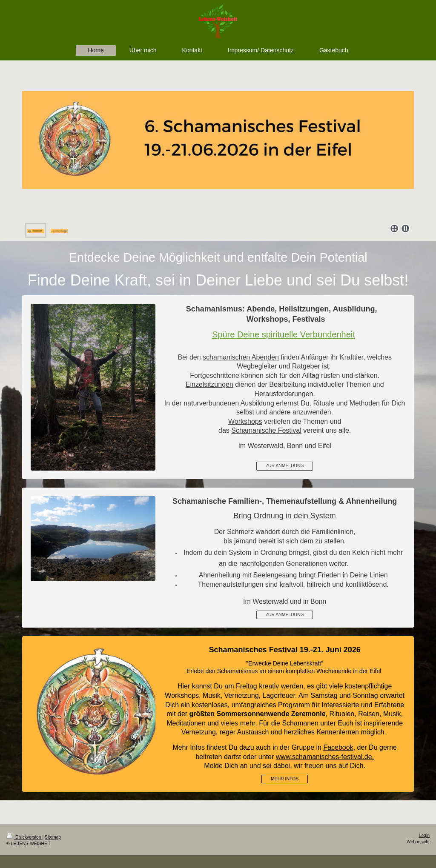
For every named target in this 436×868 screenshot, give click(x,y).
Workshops (245, 421)
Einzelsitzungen (209, 384)
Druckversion (24, 837)
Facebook (338, 747)
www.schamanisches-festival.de (324, 757)
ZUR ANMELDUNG (285, 466)
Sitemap (53, 837)
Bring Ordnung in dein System (285, 516)
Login (424, 835)
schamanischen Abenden (241, 357)
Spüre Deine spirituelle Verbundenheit (284, 334)
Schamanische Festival (266, 430)
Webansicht (418, 842)
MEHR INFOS (285, 779)
